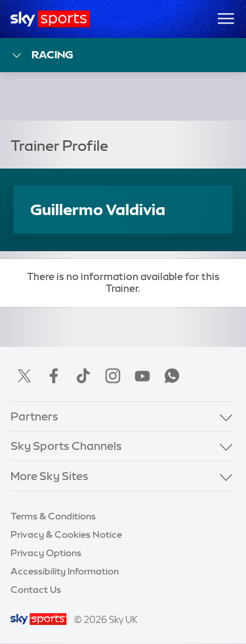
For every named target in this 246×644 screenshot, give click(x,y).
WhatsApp (172, 376)
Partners (34, 416)
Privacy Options (46, 553)
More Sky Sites (50, 476)
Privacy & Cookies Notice (66, 534)
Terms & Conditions (53, 516)
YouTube (142, 376)
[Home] (50, 19)
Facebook (54, 376)
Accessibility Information (65, 571)
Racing (42, 55)
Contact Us (36, 590)
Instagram (113, 376)
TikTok (83, 376)
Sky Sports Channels (66, 446)
